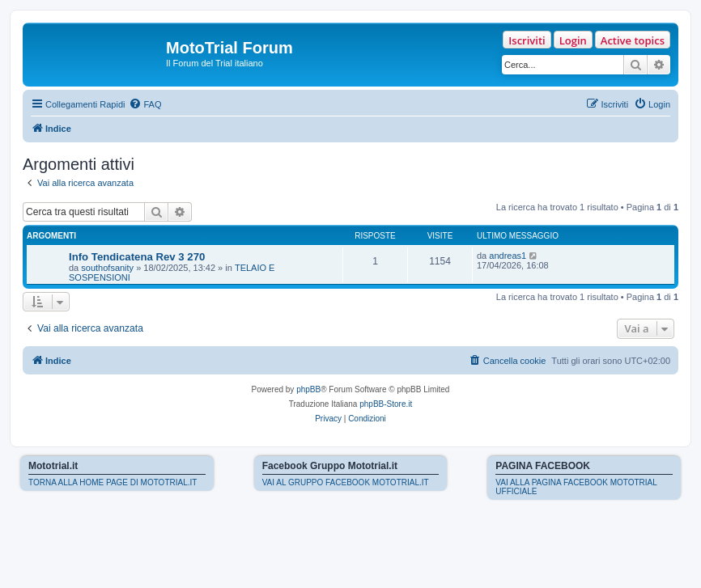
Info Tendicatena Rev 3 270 (137, 257)
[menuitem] (145, 104)
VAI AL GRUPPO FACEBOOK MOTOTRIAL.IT (346, 482)
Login (573, 40)
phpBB (308, 389)
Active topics (633, 40)
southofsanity (107, 268)
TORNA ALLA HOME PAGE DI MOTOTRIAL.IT (113, 482)
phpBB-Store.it (386, 404)
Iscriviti (527, 40)
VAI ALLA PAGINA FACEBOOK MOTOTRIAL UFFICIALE (576, 487)
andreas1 (508, 256)
